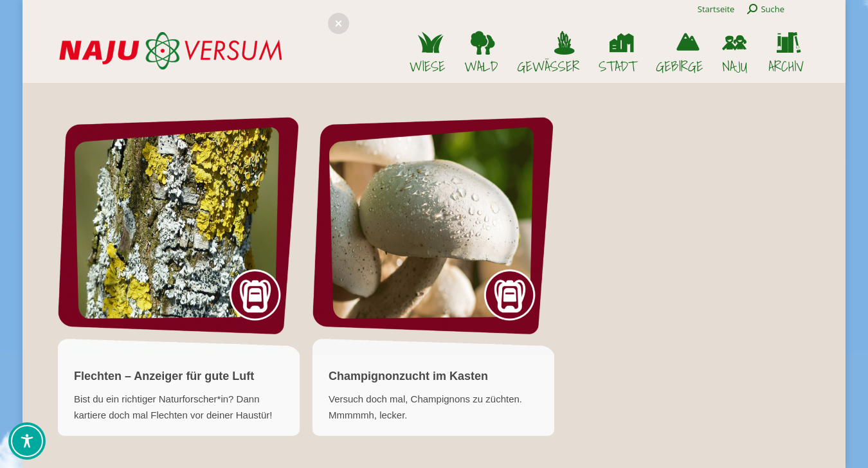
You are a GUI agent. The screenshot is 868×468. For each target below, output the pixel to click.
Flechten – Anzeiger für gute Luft (164, 376)
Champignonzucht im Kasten (408, 376)
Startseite (716, 9)
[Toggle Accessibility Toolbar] (27, 441)
